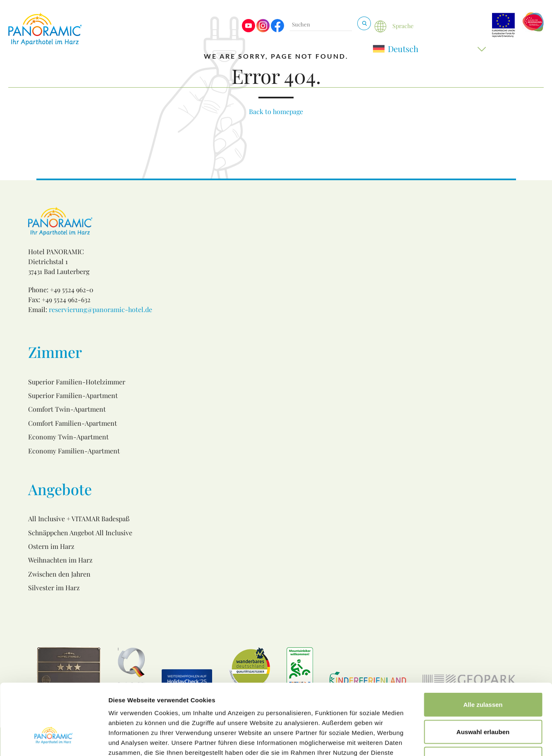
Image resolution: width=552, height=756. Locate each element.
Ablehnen (483, 702)
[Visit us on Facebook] (277, 30)
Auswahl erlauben (483, 675)
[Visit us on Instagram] (263, 30)
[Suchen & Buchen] (364, 23)
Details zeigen (440, 740)
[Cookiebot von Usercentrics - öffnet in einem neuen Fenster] (54, 740)
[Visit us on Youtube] (249, 30)
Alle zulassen (483, 647)
